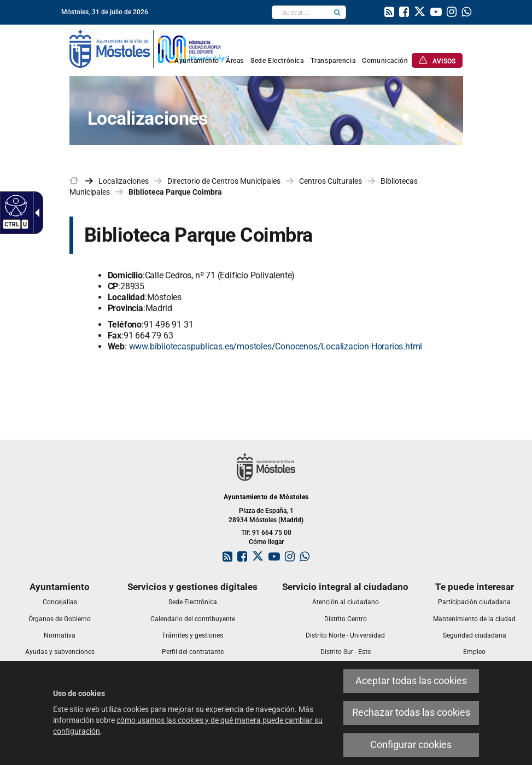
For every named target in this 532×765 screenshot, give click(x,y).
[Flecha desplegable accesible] (35, 213)
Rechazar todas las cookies (411, 713)
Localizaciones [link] (124, 181)
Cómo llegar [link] (266, 542)
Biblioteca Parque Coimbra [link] (175, 192)
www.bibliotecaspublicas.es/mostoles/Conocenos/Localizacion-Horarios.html (276, 346)
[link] (389, 13)
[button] (337, 12)
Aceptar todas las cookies (411, 681)
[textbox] (300, 12)
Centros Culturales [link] (331, 181)
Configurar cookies (411, 745)
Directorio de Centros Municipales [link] (224, 181)
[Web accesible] (14, 205)
